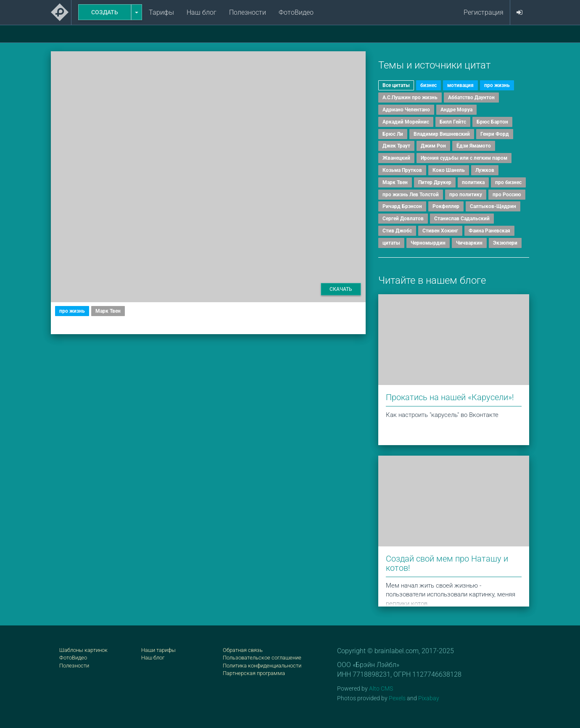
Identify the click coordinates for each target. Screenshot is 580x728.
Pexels (397, 698)
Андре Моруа (456, 110)
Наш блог (202, 12)
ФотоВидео (296, 12)
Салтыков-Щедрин (493, 206)
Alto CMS (381, 688)
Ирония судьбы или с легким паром (464, 158)
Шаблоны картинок (83, 650)
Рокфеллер (446, 206)
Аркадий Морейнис (406, 122)
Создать (105, 12)
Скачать (341, 289)
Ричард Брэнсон (402, 206)
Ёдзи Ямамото (474, 146)
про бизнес (508, 182)
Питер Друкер (435, 182)
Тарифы (161, 12)
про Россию (507, 195)
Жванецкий (396, 158)
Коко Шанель (449, 170)
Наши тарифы (158, 650)
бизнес (428, 85)
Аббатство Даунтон (471, 98)
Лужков (485, 170)
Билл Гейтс (453, 122)
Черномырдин (428, 243)
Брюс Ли (393, 134)
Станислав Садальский (462, 219)
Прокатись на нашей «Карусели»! (450, 397)
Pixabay (429, 698)
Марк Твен (108, 311)
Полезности (248, 12)
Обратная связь (243, 650)
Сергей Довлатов (403, 219)
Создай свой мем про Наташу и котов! (447, 563)
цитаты (391, 243)
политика (473, 182)
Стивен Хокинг (440, 231)
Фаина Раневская (489, 231)
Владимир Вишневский (442, 134)
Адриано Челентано (406, 110)
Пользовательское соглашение (262, 658)
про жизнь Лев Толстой (411, 195)
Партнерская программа (254, 673)
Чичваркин (469, 243)
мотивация (460, 85)
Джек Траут (396, 146)
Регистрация (484, 12)
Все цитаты (396, 85)
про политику (466, 195)
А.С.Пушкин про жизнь (410, 98)
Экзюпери (505, 243)
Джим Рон (433, 146)
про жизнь (72, 311)
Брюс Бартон (492, 122)
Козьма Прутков (402, 170)
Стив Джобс (397, 231)
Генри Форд (495, 134)
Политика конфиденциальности (262, 666)
